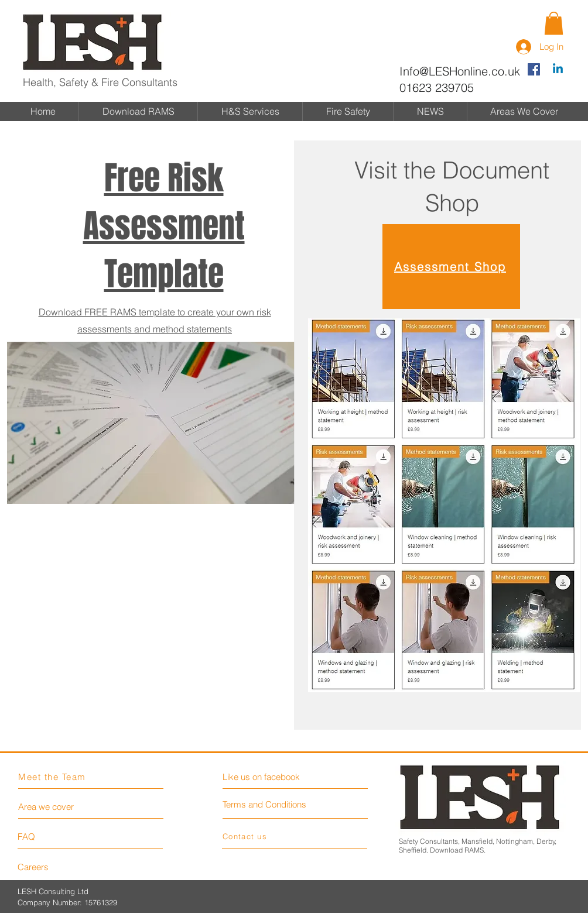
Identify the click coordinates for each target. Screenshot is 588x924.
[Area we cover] (62, 807)
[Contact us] (264, 836)
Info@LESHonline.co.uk (460, 71)
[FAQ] (51, 836)
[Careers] (51, 867)
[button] (554, 23)
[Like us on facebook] (275, 777)
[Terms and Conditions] (271, 804)
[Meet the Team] (60, 777)
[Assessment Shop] (451, 267)
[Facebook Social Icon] (534, 69)
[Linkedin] (558, 69)
